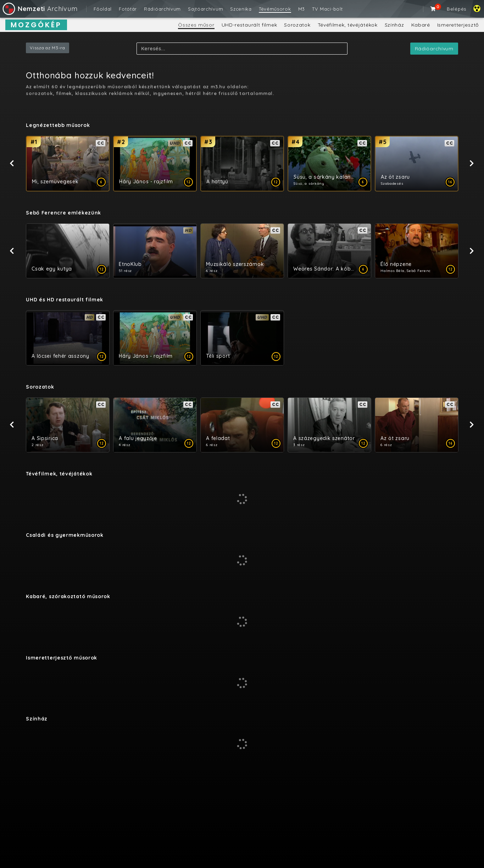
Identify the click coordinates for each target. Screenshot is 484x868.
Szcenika (241, 9)
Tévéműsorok (275, 9)
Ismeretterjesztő (458, 25)
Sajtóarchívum (205, 9)
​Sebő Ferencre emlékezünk (63, 213)
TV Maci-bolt (327, 9)
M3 (302, 9)
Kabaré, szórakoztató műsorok (68, 596)
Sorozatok (297, 25)
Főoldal (103, 9)
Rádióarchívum (162, 9)
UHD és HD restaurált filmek (65, 300)
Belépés (457, 9)
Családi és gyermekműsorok (65, 535)
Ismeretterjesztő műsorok (62, 658)
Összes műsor (196, 25)
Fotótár (128, 9)
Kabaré (421, 25)
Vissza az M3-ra (48, 48)
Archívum (40, 9)
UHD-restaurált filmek (249, 25)
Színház (394, 25)
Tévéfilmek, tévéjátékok (348, 25)
